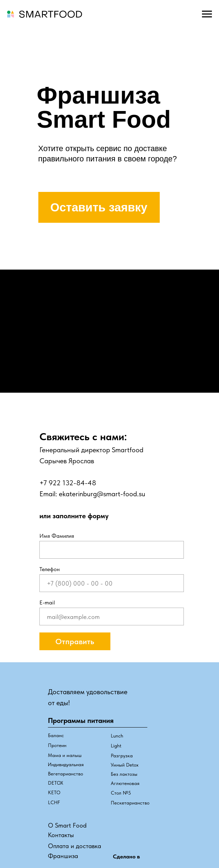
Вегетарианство (65, 774)
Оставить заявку (99, 207)
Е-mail (47, 602)
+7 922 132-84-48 (68, 483)
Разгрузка (122, 756)
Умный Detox (125, 765)
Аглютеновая (125, 783)
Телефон (50, 569)
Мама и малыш (65, 755)
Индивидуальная (66, 764)
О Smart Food (67, 825)
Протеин (57, 745)
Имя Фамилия (57, 536)
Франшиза (63, 856)
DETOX (56, 783)
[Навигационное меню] (207, 14)
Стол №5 (121, 793)
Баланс (56, 735)
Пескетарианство (130, 803)
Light (116, 746)
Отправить (75, 641)
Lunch (117, 736)
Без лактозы (124, 774)
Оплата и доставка (75, 846)
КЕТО (54, 792)
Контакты (61, 835)
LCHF (54, 802)
